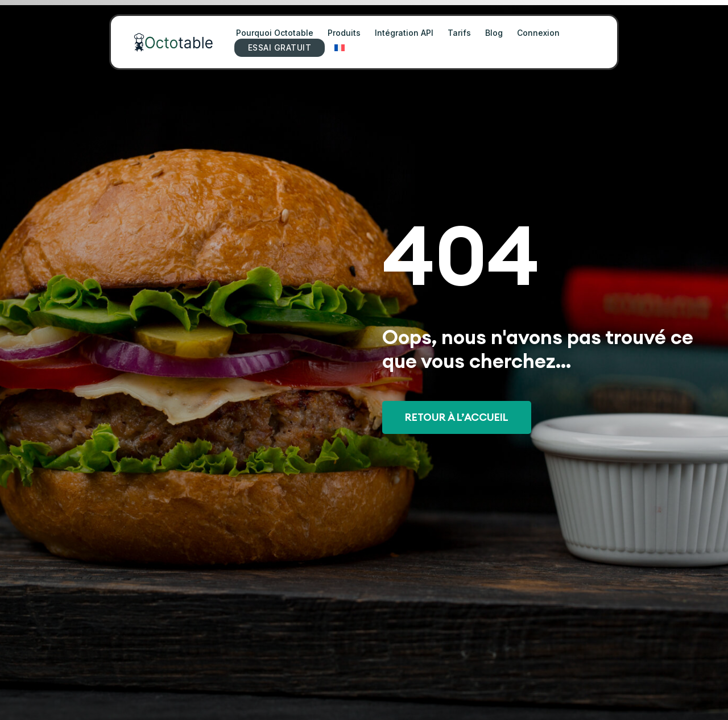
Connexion (538, 33)
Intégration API (404, 33)
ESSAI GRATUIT (279, 47)
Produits (344, 33)
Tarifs (459, 33)
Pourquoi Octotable (275, 33)
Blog (494, 33)
